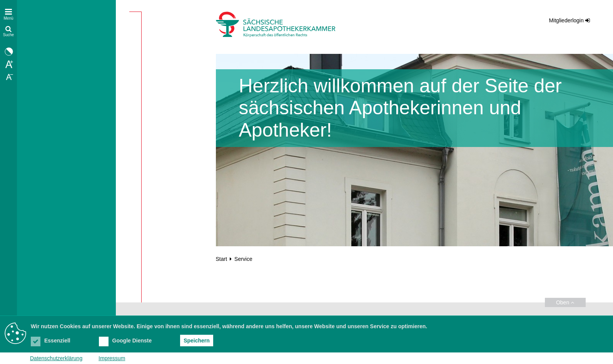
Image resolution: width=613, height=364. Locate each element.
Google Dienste (125, 341)
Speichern (197, 341)
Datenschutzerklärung (56, 358)
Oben (565, 302)
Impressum (112, 358)
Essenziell (51, 341)
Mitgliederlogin (566, 20)
